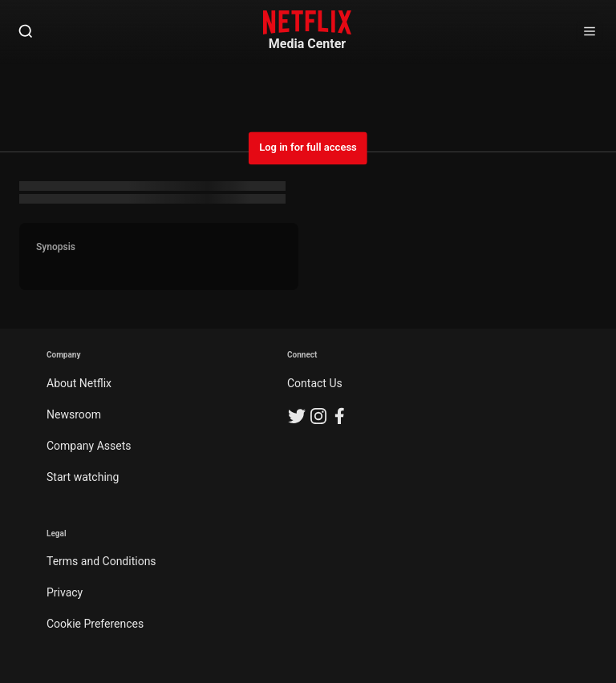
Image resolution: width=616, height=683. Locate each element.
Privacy (65, 592)
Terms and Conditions (101, 561)
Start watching (83, 477)
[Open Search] (26, 32)
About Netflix (79, 383)
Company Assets (89, 446)
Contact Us (315, 383)
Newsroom (74, 414)
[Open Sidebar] (590, 32)
